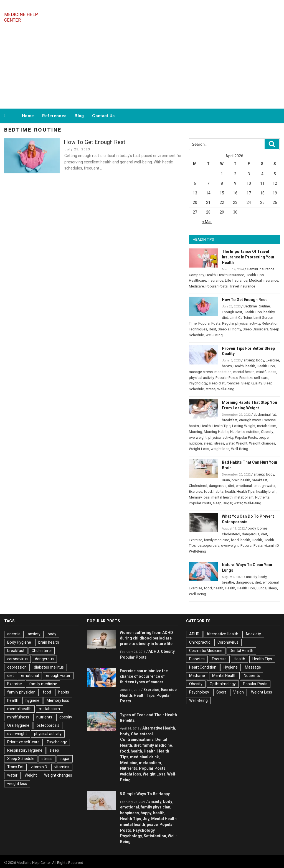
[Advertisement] (142, 66)
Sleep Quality (252, 383)
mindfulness (266, 372)
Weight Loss (199, 449)
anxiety (249, 360)
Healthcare (197, 280)
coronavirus (17, 659)
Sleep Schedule (21, 759)
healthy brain (266, 491)
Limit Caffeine (241, 318)
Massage (253, 667)
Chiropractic (200, 642)
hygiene (32, 700)
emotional (244, 486)
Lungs (262, 588)
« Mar (207, 222)
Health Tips (255, 275)
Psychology (198, 383)
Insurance (215, 280)
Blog (79, 116)
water (230, 443)
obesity (66, 717)
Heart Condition (203, 667)
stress (211, 389)
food (208, 491)
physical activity (201, 378)
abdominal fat (265, 414)
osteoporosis (208, 545)
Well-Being (214, 335)
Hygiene (231, 667)
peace (152, 825)
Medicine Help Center (21, 17)
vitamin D (272, 545)
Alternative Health (159, 728)
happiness (130, 813)
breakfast (230, 420)
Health (211, 275)
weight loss (220, 449)
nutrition (253, 432)
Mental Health (164, 819)
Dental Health (241, 651)
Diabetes (197, 659)
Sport (221, 692)
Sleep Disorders (256, 329)
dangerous (218, 486)
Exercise (272, 360)
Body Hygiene (19, 642)
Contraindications (137, 739)
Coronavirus (228, 642)
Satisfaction (155, 836)
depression (17, 667)
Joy (146, 819)
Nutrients (237, 432)
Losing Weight (244, 426)
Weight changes (262, 443)
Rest (212, 329)
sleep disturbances (224, 383)
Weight (242, 443)
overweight (198, 437)
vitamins (62, 767)
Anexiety (253, 634)
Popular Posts (217, 286)
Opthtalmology (223, 684)
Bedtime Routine (257, 306)
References (54, 116)
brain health (241, 480)
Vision (239, 692)
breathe (228, 582)
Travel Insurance (242, 286)
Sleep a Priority (229, 329)
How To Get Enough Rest (95, 142)
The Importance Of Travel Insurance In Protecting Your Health (248, 257)
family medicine (216, 540)
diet (231, 486)
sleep (208, 443)
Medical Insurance (264, 280)
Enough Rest (232, 312)
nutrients (44, 717)
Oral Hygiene (18, 725)
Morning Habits (216, 432)
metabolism (267, 426)
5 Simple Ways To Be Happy (145, 794)
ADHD (154, 651)
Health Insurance (231, 275)
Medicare (196, 286)
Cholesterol (198, 486)
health (250, 366)
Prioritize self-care (254, 378)
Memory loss (199, 497)
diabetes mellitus (49, 667)
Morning (196, 432)
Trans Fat (15, 767)
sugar (228, 503)
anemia (14, 634)
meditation (223, 372)
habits (227, 366)
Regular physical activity (241, 323)
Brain (226, 480)
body (260, 360)
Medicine (129, 763)
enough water (250, 420)
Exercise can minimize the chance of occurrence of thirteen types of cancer (144, 676)
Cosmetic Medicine (206, 651)
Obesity (267, 432)
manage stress (201, 372)
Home (28, 116)
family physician (21, 692)
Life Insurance (236, 280)
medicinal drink (144, 757)
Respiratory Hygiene (25, 750)
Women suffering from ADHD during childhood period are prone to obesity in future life (146, 638)
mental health (244, 372)
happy (146, 813)
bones (263, 528)
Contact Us (103, 116)
